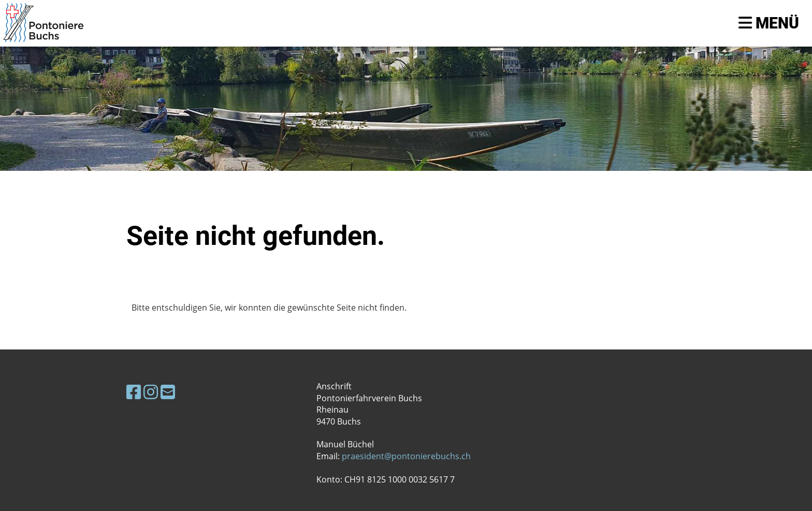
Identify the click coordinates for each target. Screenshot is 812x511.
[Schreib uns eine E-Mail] (168, 392)
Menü (769, 23)
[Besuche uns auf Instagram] (151, 392)
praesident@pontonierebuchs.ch (406, 456)
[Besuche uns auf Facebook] (134, 392)
